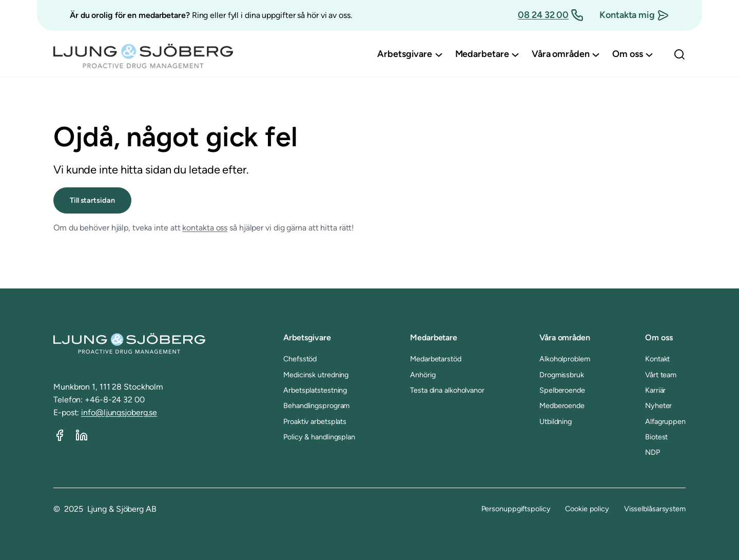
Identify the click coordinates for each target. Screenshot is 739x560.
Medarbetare (434, 337)
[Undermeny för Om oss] (649, 54)
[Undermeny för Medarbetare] (515, 54)
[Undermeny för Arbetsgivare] (439, 54)
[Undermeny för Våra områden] (596, 54)
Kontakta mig (627, 15)
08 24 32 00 (543, 15)
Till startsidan (92, 200)
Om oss (659, 337)
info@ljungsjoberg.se (119, 412)
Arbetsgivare (307, 337)
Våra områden (565, 337)
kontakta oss (205, 228)
